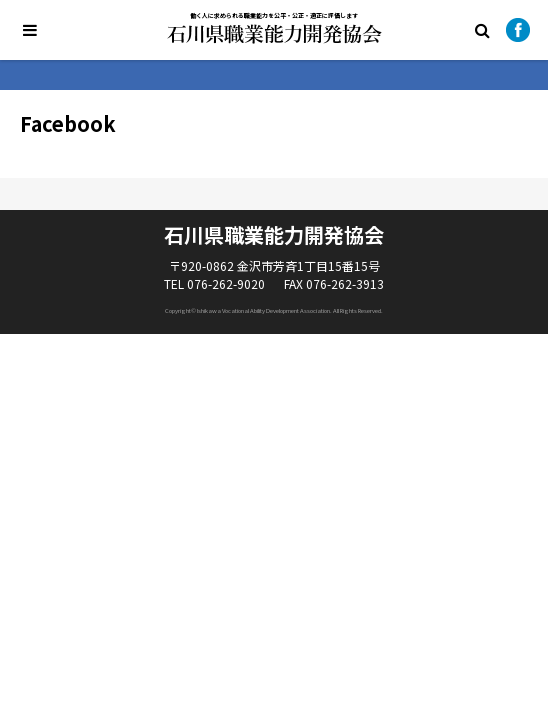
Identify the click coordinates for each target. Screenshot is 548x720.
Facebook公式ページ (518, 30)
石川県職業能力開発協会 (274, 34)
